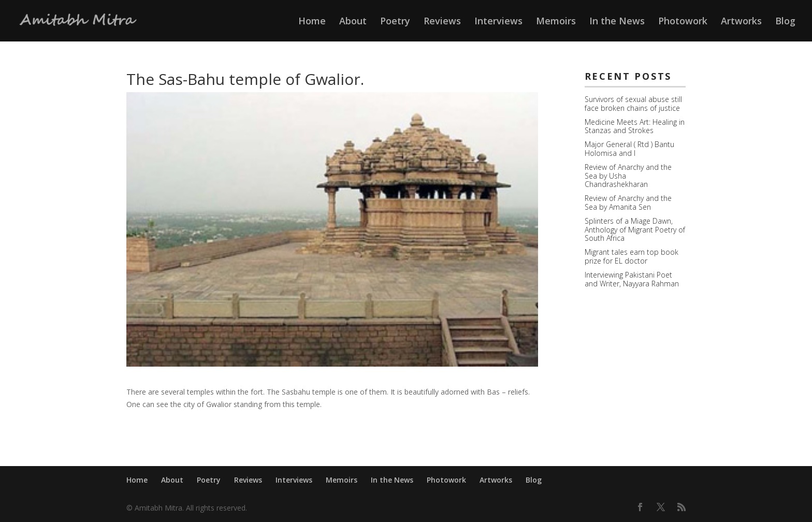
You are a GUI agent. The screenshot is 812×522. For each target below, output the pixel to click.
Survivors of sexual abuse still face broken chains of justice (633, 104)
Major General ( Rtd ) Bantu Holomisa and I (629, 149)
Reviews (442, 22)
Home (312, 22)
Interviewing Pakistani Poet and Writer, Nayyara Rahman (632, 279)
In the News (617, 22)
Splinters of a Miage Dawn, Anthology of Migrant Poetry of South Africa (635, 230)
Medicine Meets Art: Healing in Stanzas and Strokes (635, 126)
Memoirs (556, 22)
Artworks (741, 22)
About (353, 22)
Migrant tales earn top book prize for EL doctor (632, 256)
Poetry (395, 22)
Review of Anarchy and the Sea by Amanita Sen (628, 202)
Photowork (683, 22)
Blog (785, 22)
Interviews (498, 22)
